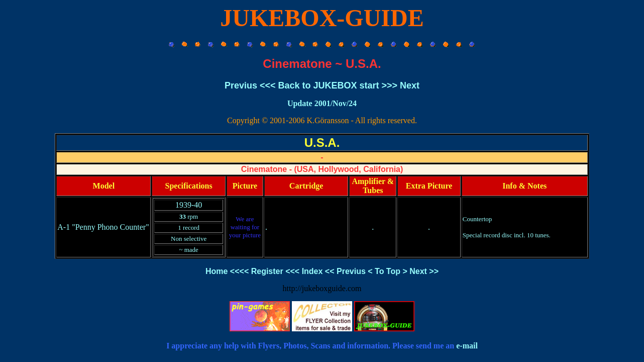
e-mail (467, 346)
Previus (241, 85)
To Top (388, 271)
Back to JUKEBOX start (328, 85)
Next (410, 85)
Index (312, 271)
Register (267, 271)
